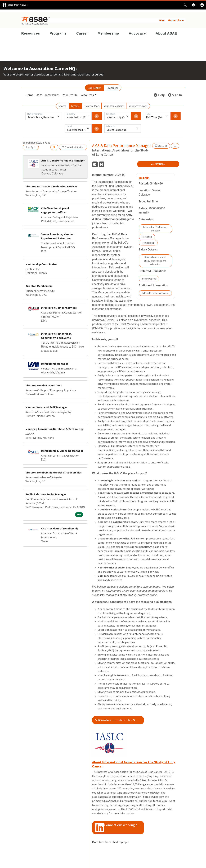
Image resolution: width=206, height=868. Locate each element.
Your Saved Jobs (138, 103)
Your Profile (70, 92)
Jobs (39, 92)
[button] (15, 5)
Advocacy (137, 30)
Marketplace (176, 17)
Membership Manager (55, 361)
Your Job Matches (114, 103)
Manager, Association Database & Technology (54, 426)
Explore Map (92, 103)
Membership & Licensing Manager (62, 448)
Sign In (175, 92)
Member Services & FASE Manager (46, 404)
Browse (75, 103)
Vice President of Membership (60, 525)
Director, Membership (39, 283)
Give (162, 17)
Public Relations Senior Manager (46, 491)
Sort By (30, 144)
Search (62, 103)
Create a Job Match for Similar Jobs (120, 717)
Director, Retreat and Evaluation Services (51, 183)
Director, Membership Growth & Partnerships (54, 469)
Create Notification (73, 144)
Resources (31, 30)
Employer (112, 85)
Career (82, 30)
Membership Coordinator (41, 261)
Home (29, 92)
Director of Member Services (59, 305)
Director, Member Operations (44, 382)
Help (159, 92)
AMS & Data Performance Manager (63, 158)
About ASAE (166, 30)
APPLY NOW (158, 161)
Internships (52, 92)
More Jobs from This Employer (110, 839)
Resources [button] (87, 92)
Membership (108, 30)
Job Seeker (94, 85)
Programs (58, 30)
